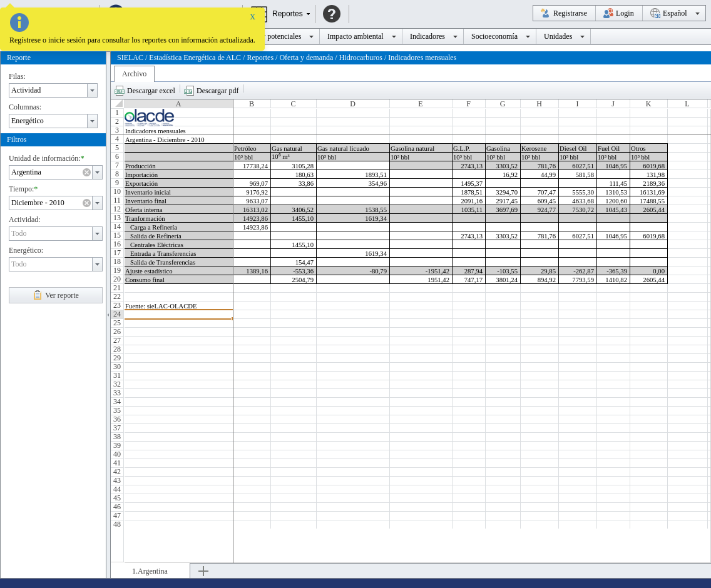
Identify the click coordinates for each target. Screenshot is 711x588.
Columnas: (25, 107)
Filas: (17, 76)
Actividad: (25, 220)
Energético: (26, 250)
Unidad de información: (45, 158)
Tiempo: (21, 189)
